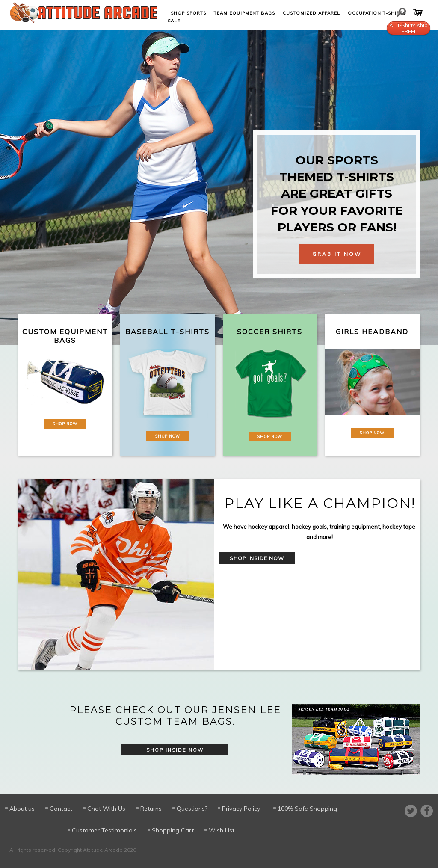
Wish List (222, 830)
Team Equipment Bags (244, 13)
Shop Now (65, 424)
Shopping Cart (173, 830)
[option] (219, 575)
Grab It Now (337, 254)
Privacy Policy (241, 809)
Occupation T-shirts (377, 13)
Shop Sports (188, 13)
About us (22, 809)
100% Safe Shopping (307, 809)
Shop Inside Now (257, 558)
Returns (151, 809)
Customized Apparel (311, 13)
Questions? (192, 809)
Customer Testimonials (104, 830)
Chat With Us (106, 809)
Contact (61, 809)
